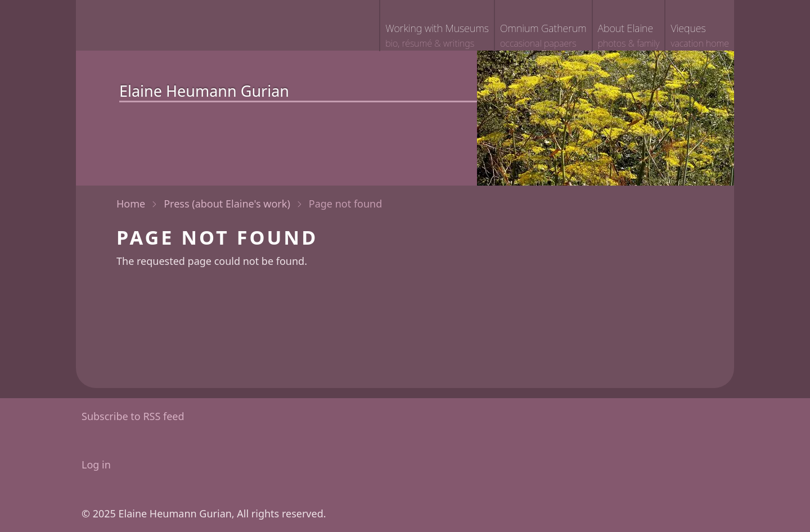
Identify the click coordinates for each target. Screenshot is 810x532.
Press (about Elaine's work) (227, 204)
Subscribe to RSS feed (133, 416)
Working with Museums (437, 36)
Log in (96, 465)
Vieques (700, 36)
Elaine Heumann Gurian (204, 91)
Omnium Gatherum (543, 36)
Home (131, 204)
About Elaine (629, 36)
